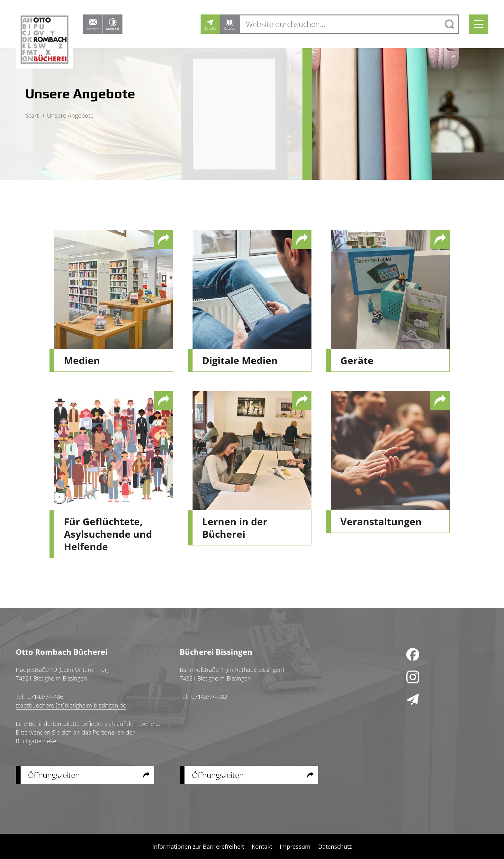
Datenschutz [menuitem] (335, 846)
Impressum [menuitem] (295, 846)
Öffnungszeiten (54, 775)
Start (32, 115)
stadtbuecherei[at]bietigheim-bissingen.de (71, 705)
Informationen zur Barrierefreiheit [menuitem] (198, 846)
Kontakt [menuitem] (262, 846)
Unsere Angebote (70, 115)
